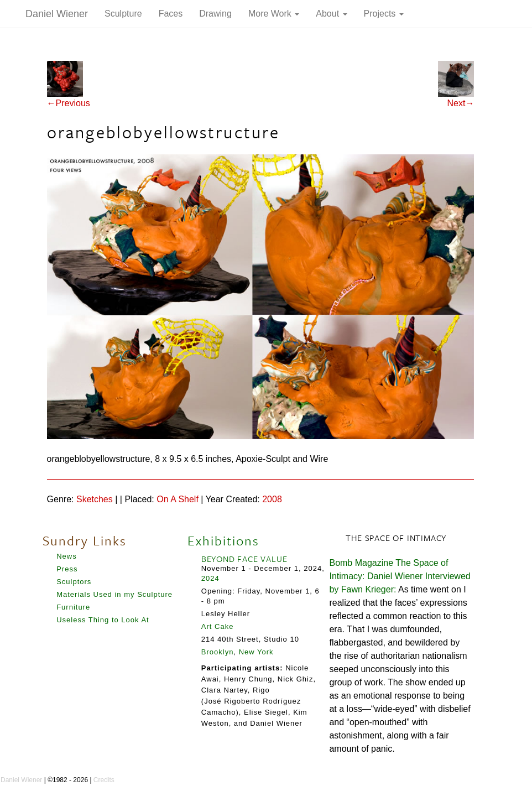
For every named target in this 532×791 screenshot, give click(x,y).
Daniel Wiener (57, 14)
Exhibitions (223, 540)
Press (67, 569)
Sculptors (74, 582)
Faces (171, 14)
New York (256, 652)
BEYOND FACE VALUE (244, 559)
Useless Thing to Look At (103, 620)
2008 (272, 499)
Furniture (73, 607)
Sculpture (123, 14)
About (331, 14)
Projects (384, 14)
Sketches (95, 499)
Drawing (215, 14)
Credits (104, 780)
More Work (274, 14)
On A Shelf (178, 499)
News (67, 556)
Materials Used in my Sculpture (114, 594)
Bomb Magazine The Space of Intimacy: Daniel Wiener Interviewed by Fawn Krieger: (400, 576)
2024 (210, 578)
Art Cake (218, 626)
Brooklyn (218, 652)
